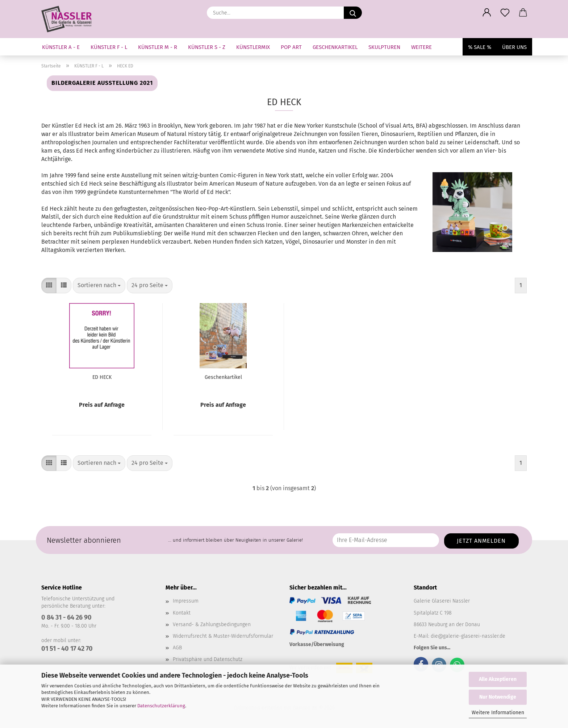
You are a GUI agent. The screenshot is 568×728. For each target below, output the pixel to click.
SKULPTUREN (384, 47)
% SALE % (480, 47)
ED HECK (102, 377)
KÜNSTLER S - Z (207, 47)
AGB (177, 648)
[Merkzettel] (505, 13)
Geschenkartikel (223, 377)
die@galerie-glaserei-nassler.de (468, 636)
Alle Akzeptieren (498, 679)
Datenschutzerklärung (161, 706)
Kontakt (182, 613)
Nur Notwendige (498, 697)
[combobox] (99, 286)
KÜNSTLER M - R (158, 47)
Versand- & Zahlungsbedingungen (212, 624)
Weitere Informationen (498, 713)
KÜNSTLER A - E (61, 47)
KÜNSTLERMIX (253, 47)
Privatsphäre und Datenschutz (208, 659)
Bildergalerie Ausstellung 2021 (102, 83)
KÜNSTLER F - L (109, 47)
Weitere (421, 47)
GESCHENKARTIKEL (335, 47)
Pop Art (291, 47)
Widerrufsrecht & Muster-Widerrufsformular (223, 636)
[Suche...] (353, 13)
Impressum (186, 601)
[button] (487, 13)
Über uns (514, 47)
